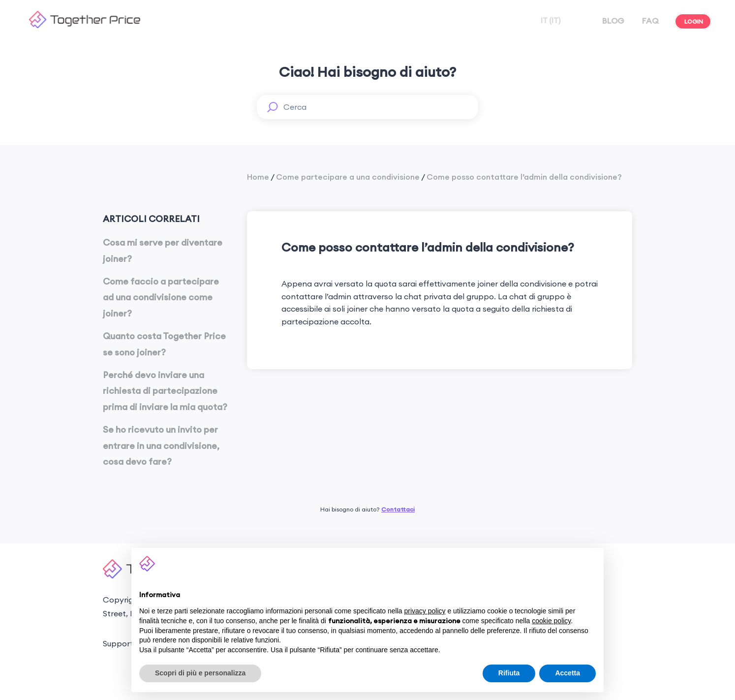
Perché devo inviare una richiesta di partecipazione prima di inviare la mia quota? (165, 391)
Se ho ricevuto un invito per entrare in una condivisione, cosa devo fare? (161, 445)
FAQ (649, 21)
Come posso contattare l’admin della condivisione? (524, 177)
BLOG (612, 21)
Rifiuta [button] (509, 673)
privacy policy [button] (425, 611)
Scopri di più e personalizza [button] (200, 673)
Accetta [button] (567, 673)
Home (258, 177)
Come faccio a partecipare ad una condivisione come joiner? (161, 297)
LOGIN (693, 21)
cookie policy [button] (551, 621)
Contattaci (398, 509)
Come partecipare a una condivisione (348, 177)
